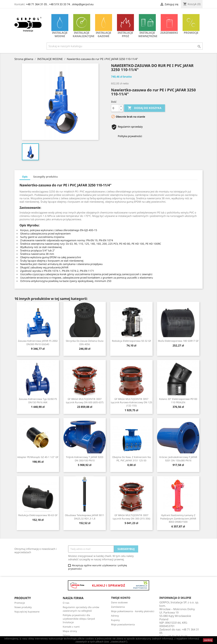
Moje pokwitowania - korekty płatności (133, 611)
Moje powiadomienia (123, 624)
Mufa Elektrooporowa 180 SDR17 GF (178, 341)
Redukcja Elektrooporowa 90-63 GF (38, 515)
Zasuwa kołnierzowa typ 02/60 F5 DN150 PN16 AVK (38, 401)
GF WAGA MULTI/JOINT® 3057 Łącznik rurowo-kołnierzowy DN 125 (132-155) (131, 402)
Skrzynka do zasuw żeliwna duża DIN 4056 (85, 343)
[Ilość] (115, 108)
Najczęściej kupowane (27, 612)
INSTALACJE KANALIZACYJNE (82, 26)
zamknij (208, 640)
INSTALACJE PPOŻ (125, 26)
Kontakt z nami (71, 627)
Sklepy (66, 635)
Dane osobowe (119, 602)
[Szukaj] (125, 46)
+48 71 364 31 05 (36, 4)
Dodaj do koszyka (145, 108)
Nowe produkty (23, 607)
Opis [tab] (25, 177)
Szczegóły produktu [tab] (46, 177)
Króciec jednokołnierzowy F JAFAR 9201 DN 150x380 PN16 (178, 459)
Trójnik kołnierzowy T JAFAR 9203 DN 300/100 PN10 (85, 459)
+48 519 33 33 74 (60, 4)
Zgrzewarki (169, 24)
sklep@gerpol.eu (83, 4)
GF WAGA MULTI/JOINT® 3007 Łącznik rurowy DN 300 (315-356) (131, 517)
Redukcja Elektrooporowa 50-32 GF (131, 341)
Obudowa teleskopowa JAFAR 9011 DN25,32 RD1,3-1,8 (85, 517)
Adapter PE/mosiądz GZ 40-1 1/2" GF (38, 457)
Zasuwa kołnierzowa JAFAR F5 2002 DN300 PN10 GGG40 (38, 343)
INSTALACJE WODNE (60, 26)
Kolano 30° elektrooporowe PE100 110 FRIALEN (178, 401)
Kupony (115, 620)
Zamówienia (118, 607)
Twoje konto (121, 598)
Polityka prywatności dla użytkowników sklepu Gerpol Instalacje (79, 619)
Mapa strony (70, 631)
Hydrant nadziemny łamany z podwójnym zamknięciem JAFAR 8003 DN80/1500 (178, 519)
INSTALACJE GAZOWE (104, 26)
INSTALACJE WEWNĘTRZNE (148, 26)
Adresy (115, 616)
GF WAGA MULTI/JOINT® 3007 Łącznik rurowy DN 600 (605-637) (85, 401)
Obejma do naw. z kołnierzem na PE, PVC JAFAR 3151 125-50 (131, 459)
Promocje (191, 24)
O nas (66, 603)
